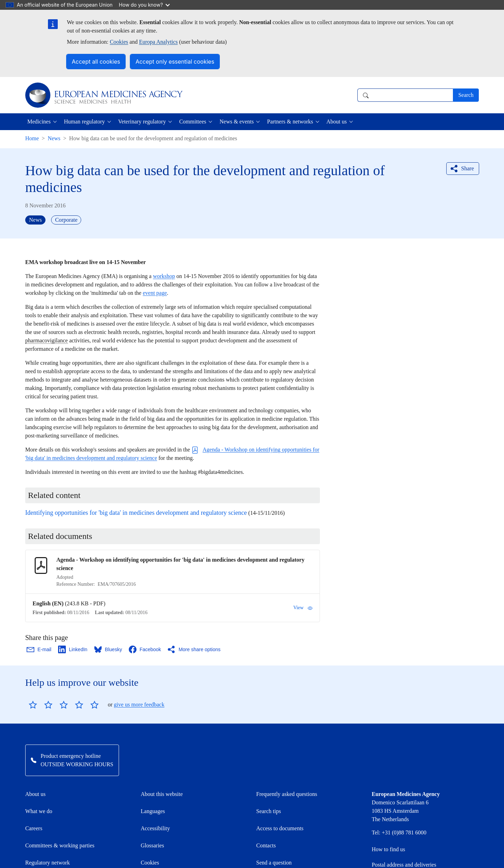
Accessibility (155, 828)
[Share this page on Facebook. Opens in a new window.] (145, 649)
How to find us (388, 849)
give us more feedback (139, 705)
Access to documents (280, 828)
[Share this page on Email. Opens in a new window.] (39, 649)
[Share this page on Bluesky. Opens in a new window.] (108, 649)
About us (35, 794)
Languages (153, 811)
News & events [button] (237, 122)
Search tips (269, 811)
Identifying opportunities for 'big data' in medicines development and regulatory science (136, 513)
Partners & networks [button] (290, 122)
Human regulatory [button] (85, 122)
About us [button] (337, 122)
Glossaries (152, 845)
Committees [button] (193, 122)
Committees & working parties (60, 845)
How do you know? (145, 5)
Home (32, 138)
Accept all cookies (96, 62)
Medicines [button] (39, 122)
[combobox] (405, 95)
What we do (39, 811)
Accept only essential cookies (175, 62)
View (303, 608)
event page (155, 293)
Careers (34, 828)
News (54, 138)
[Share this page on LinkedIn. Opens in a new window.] (73, 649)
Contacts (266, 845)
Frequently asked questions (287, 794)
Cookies (119, 42)
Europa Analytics (158, 42)
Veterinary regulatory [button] (142, 122)
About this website (162, 794)
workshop (164, 276)
